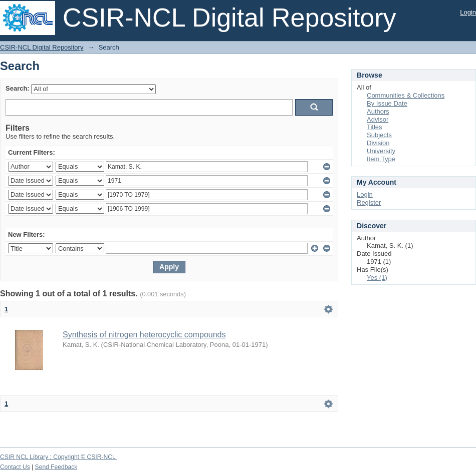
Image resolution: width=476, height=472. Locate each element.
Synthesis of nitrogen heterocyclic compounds (144, 335)
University (381, 151)
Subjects (379, 135)
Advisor (378, 119)
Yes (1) (377, 278)
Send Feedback (56, 467)
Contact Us (15, 467)
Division (378, 143)
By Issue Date (387, 103)
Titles (375, 127)
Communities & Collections (406, 95)
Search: (18, 88)
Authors (378, 111)
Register (369, 202)
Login (468, 12)
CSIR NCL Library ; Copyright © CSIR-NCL (59, 457)
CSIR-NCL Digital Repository (42, 47)
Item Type (381, 159)
